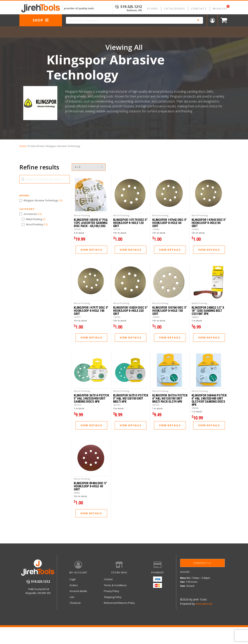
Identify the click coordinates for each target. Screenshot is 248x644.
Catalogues (175, 9)
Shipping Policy (113, 618)
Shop (41, 20)
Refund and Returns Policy (119, 624)
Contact (199, 9)
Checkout (75, 624)
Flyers (153, 9)
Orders (74, 606)
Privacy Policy (111, 612)
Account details (78, 612)
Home (23, 146)
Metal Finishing (199, 313)
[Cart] (223, 20)
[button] (45, 200)
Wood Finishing (82, 220)
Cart (72, 618)
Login (73, 600)
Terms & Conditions (115, 606)
